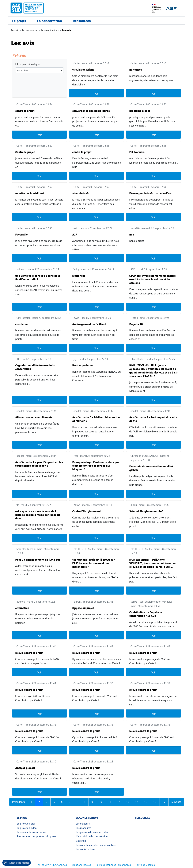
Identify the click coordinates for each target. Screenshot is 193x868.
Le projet (19, 23)
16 (155, 802)
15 (146, 802)
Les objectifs (83, 823)
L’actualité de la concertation (92, 836)
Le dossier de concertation (31, 832)
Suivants (176, 802)
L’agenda (81, 840)
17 (164, 802)
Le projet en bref (26, 823)
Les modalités (84, 828)
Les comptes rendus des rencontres (96, 845)
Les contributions (50, 30)
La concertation (50, 23)
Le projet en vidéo (27, 828)
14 (137, 802)
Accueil (15, 30)
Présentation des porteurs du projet (37, 836)
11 (110, 802)
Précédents (18, 802)
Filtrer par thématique (28, 64)
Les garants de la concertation (93, 832)
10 (101, 802)
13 (128, 802)
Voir (96, 93)
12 (119, 802)
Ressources (82, 23)
